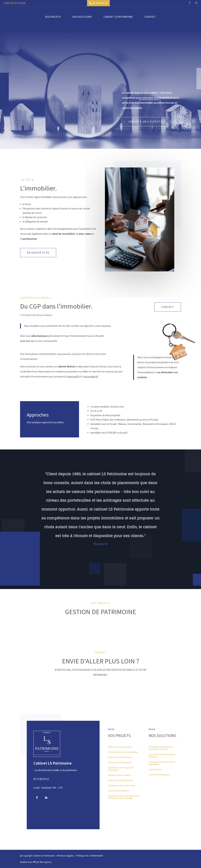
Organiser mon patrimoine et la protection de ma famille (124, 797)
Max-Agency (46, 862)
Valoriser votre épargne (120, 747)
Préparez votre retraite (120, 757)
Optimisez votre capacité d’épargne (121, 769)
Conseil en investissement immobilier (162, 763)
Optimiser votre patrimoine (122, 786)
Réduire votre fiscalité (119, 775)
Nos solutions (82, 17)
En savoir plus (38, 253)
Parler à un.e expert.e (146, 122)
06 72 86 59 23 (100, 3)
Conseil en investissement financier (162, 756)
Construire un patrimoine (120, 780)
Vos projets (53, 17)
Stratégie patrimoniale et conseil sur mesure (161, 748)
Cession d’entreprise (119, 791)
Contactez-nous (15, 3)
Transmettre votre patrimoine (123, 752)
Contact (150, 17)
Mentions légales (65, 856)
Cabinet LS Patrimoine (118, 17)
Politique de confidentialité (90, 856)
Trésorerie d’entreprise (120, 763)
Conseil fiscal (155, 770)
